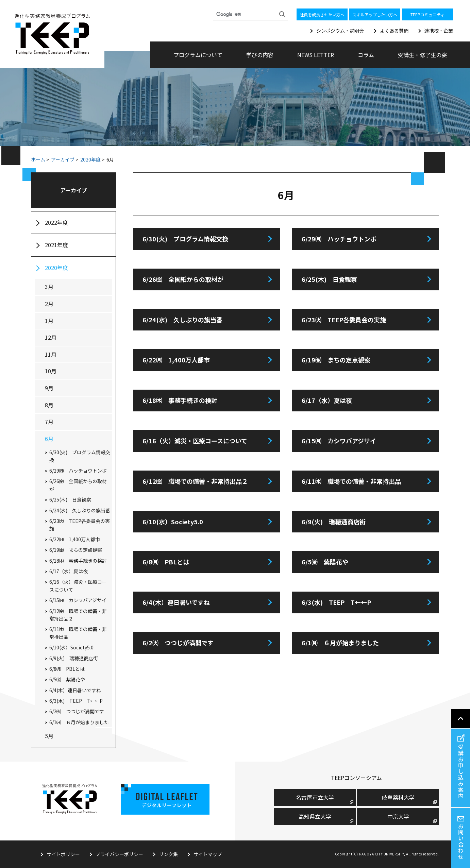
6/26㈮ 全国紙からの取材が (183, 279)
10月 (51, 371)
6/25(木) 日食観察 (329, 279)
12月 (51, 337)
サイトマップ (208, 854)
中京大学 (398, 816)
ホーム (38, 159)
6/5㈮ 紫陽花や (325, 562)
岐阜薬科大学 (398, 797)
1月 (49, 321)
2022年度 (56, 222)
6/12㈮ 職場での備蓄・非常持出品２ (195, 481)
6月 (49, 439)
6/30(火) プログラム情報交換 (185, 239)
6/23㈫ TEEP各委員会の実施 (344, 320)
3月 (49, 287)
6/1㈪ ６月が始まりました (340, 643)
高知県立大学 (315, 816)
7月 (49, 422)
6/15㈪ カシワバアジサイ (339, 441)
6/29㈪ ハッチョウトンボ (339, 239)
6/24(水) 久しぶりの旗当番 (182, 320)
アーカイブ (63, 159)
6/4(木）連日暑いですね (176, 602)
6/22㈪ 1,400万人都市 (176, 360)
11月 (51, 354)
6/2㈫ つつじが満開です (178, 643)
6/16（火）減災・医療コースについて (195, 441)
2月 (49, 304)
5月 (49, 736)
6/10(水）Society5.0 (173, 522)
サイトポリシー (63, 854)
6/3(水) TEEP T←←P (336, 602)
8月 (49, 405)
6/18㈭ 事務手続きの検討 (180, 400)
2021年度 (56, 245)
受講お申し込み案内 (461, 771)
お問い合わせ (461, 841)
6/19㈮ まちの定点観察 (336, 360)
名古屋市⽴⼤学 (315, 797)
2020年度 (90, 159)
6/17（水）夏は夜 (327, 400)
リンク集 (168, 854)
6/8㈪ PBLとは (166, 562)
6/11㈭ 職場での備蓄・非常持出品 (351, 481)
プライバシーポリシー (119, 854)
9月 (49, 388)
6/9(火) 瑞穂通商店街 (334, 522)
